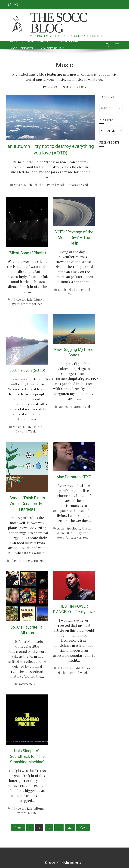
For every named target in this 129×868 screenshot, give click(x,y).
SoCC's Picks (28, 684)
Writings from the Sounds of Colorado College (66, 36)
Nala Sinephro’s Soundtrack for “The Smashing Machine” (27, 757)
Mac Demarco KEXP (74, 477)
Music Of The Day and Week (45, 185)
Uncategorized (77, 185)
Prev (18, 827)
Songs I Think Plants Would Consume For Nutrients (27, 504)
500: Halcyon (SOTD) (27, 370)
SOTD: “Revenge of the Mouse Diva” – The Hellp (74, 238)
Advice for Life (22, 299)
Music (18, 185)
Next (83, 827)
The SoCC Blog (58, 23)
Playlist (14, 304)
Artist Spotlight (69, 528)
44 (70, 827)
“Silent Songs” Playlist (27, 253)
